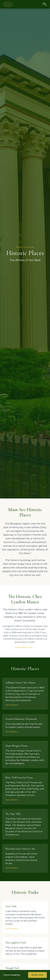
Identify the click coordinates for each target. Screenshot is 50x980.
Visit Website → (13, 705)
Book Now (37, 975)
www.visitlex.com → (25, 647)
